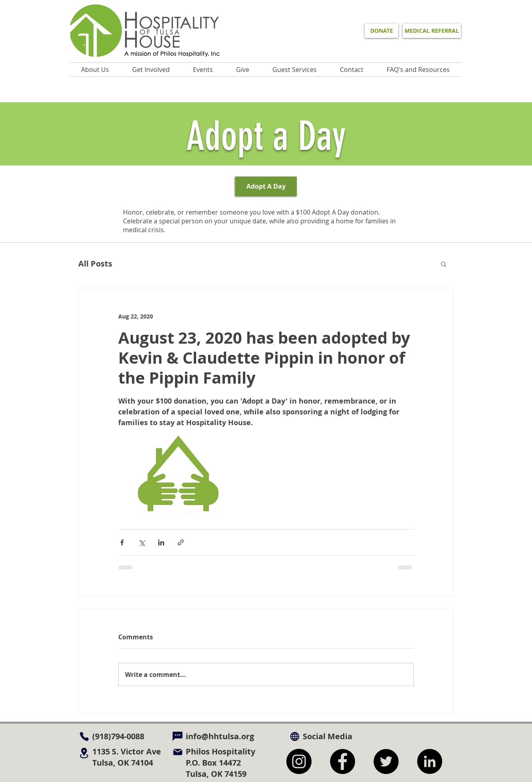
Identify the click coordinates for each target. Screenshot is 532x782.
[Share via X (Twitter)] (142, 542)
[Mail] (178, 752)
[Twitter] (386, 761)
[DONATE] (381, 31)
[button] (203, 70)
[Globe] (295, 736)
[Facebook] (342, 761)
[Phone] (84, 736)
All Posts (95, 264)
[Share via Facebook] (122, 542)
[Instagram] (299, 761)
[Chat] (178, 736)
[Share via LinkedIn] (161, 542)
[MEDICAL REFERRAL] (432, 31)
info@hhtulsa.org (220, 736)
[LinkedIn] (430, 761)
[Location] (84, 753)
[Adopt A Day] (266, 186)
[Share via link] (181, 542)
